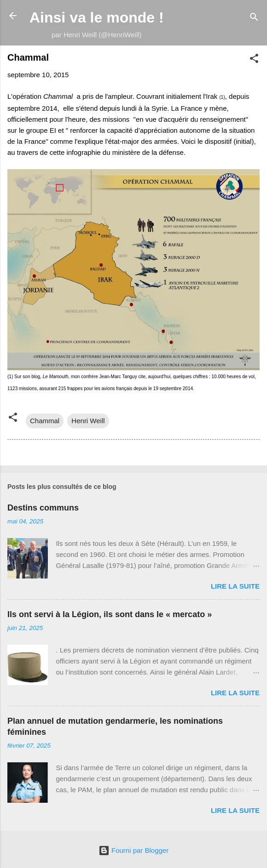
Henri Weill (88, 421)
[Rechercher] (254, 19)
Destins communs (43, 508)
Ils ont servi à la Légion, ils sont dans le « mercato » (110, 614)
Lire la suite (235, 586)
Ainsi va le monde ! (97, 17)
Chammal (45, 421)
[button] (254, 60)
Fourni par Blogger (133, 850)
